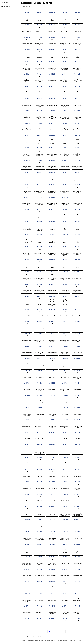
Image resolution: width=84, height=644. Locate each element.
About (29, 637)
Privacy (35, 637)
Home (23, 637)
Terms (42, 637)
